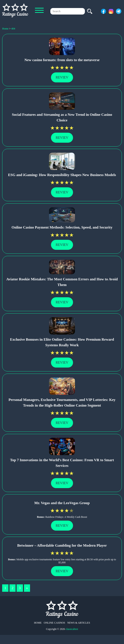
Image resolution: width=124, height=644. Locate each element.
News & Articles (79, 623)
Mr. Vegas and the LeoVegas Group (62, 503)
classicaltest (72, 629)
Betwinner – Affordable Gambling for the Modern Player (62, 545)
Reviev (62, 77)
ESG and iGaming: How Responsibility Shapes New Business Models (62, 175)
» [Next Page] (27, 588)
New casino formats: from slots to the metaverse (62, 60)
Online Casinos (55, 623)
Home (38, 623)
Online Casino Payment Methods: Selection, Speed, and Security (62, 227)
